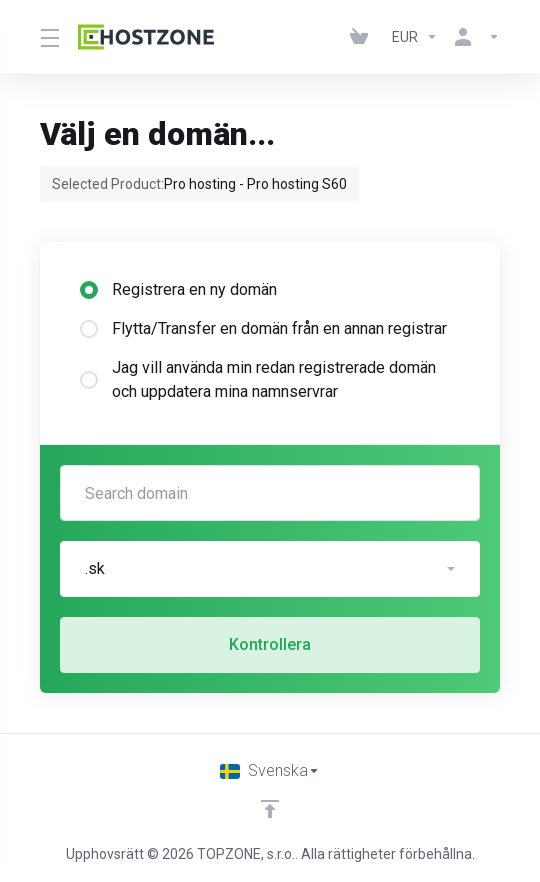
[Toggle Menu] (47, 37)
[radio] (89, 290)
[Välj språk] (270, 771)
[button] (270, 569)
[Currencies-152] (415, 37)
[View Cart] (363, 37)
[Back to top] (270, 809)
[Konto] (473, 37)
